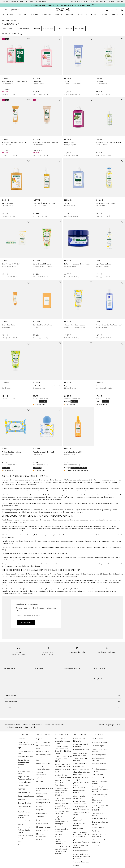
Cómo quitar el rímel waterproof (81, 745)
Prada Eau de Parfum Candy (62, 771)
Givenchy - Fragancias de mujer (26, 837)
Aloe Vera (77, 865)
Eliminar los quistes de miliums (100, 823)
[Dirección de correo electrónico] (36, 616)
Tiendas (103, 2)
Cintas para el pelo (43, 803)
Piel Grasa (95, 831)
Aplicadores (41, 778)
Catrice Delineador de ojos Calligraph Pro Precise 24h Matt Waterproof (63, 850)
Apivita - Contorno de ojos (26, 752)
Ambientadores (42, 813)
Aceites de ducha (43, 785)
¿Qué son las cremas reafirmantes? (81, 846)
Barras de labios (42, 831)
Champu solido (97, 774)
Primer (39, 820)
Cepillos (39, 739)
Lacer (20, 841)
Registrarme (26, 623)
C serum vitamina (42, 824)
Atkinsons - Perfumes (25, 757)
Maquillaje (83, 15)
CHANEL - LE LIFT (24, 786)
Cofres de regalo (98, 746)
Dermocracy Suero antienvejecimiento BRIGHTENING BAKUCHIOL (62, 792)
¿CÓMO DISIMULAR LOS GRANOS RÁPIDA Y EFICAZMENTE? (81, 834)
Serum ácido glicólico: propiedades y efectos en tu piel (100, 789)
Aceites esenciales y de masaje (45, 790)
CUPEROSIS (96, 845)
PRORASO (22, 789)
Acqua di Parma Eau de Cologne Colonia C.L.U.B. (63, 759)
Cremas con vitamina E (81, 851)
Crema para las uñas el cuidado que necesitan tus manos (82, 857)
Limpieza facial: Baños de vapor (81, 779)
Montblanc (22, 739)
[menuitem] (10, 15)
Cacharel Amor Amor (25, 821)
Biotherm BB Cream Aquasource (62, 813)
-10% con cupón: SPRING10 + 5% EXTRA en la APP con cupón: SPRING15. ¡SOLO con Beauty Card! (60, 5)
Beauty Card (94, 2)
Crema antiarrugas (43, 769)
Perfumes (70, 15)
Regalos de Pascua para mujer (99, 759)
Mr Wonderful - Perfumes (23, 817)
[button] (62, 695)
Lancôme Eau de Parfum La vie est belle (63, 776)
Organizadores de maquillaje (43, 765)
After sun (40, 806)
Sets (38, 760)
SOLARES (34, 15)
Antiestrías (40, 817)
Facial (94, 15)
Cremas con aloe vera (81, 750)
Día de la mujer (97, 739)
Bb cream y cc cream (44, 827)
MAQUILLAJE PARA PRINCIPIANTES (99, 836)
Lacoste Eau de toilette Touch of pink (63, 799)
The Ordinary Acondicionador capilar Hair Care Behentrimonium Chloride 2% (63, 839)
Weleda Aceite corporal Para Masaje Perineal (63, 741)
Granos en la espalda (81, 862)
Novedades (47, 15)
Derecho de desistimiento (55, 725)
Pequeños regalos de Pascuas (100, 770)
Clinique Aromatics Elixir (25, 808)
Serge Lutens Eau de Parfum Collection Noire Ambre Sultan (63, 783)
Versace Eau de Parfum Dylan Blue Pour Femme (63, 765)
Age (19, 748)
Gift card (120, 2)
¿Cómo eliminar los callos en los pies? (80, 754)
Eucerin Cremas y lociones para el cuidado (24, 762)
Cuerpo (104, 15)
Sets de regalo (8, 15)
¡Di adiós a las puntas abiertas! (100, 783)
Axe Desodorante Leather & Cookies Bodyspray (62, 829)
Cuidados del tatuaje (99, 778)
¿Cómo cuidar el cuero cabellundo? (81, 819)
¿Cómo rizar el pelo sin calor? (82, 814)
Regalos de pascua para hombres (99, 765)
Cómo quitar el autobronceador (98, 801)
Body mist (40, 810)
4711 (20, 844)
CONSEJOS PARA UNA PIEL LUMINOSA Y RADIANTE (100, 808)
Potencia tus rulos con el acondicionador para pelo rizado (82, 772)
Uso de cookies (31, 727)
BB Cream (21, 800)
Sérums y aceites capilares (42, 795)
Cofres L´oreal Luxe (43, 742)
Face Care (40, 839)
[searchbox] (21, 10)
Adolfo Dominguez (25, 812)
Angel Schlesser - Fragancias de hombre (26, 778)
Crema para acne (43, 799)
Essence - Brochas (24, 803)
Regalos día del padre (100, 742)
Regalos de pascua (99, 755)
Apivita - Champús (24, 782)
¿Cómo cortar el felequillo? (98, 814)
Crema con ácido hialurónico (79, 740)
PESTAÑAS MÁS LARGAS (79, 792)
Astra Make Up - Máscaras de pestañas (26, 743)
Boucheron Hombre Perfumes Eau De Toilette (25, 830)
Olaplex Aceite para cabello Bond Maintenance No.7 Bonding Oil (62, 820)
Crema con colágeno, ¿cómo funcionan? (100, 796)
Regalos (111, 2)
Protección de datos (13, 725)
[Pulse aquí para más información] (93, 5)
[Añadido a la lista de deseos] (28, 39)
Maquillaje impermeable (41, 835)
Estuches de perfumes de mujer (44, 756)
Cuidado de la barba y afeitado (100, 750)
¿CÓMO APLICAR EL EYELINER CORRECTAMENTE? (81, 761)
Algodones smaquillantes (41, 774)
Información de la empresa (33, 725)
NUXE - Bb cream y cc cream (26, 772)
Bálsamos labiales (43, 751)
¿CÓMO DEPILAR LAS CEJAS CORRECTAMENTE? (81, 785)
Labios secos (78, 829)
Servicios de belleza (79, 2)
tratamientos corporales (50, 512)
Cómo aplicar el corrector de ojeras (80, 803)
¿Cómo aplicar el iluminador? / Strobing (81, 841)
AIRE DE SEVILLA (24, 793)
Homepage (6, 20)
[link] (16, 66)
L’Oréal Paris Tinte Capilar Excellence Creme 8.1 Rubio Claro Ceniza (63, 750)
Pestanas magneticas (99, 819)
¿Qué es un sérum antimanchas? (80, 797)
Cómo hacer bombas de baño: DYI (99, 841)
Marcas (59, 15)
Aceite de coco (79, 766)
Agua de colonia (98, 828)
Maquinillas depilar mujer (43, 747)
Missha (20, 824)
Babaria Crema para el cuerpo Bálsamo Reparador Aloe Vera (63, 806)
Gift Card (23, 15)
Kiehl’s (20, 768)
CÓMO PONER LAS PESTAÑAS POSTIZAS (81, 808)
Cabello (114, 15)
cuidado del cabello (101, 482)
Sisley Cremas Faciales (26, 796)
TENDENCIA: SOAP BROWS (80, 824)
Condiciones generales (14, 727)
